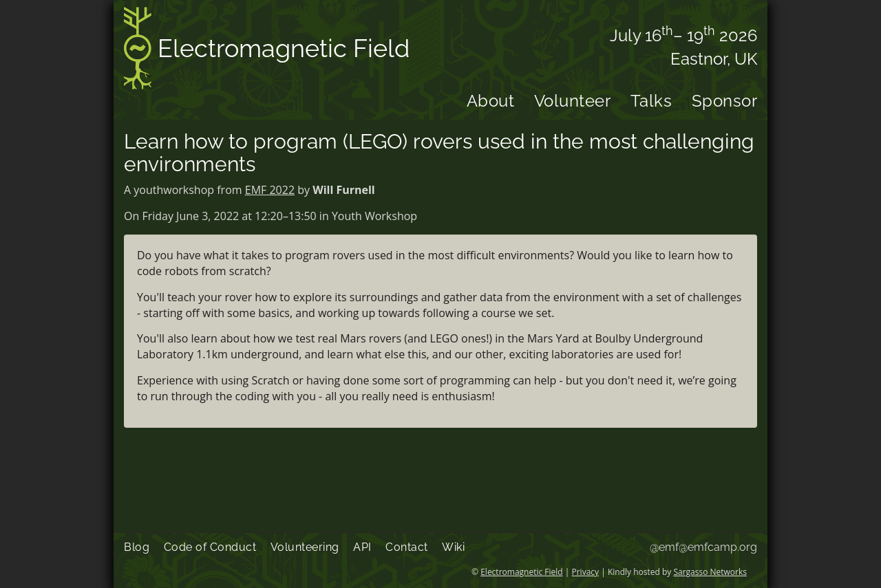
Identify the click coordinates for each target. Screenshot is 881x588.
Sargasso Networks (710, 572)
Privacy (586, 572)
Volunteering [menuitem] (305, 547)
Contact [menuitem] (407, 547)
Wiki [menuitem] (453, 547)
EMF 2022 (270, 190)
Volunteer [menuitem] (573, 101)
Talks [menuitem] (651, 101)
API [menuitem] (362, 547)
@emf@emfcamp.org (703, 547)
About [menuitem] (491, 101)
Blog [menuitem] (137, 547)
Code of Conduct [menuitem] (210, 547)
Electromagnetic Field (267, 51)
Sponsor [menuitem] (725, 101)
